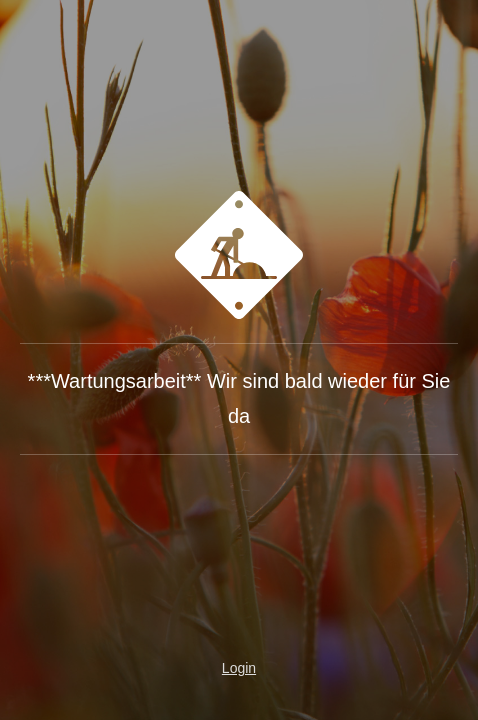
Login (239, 668)
